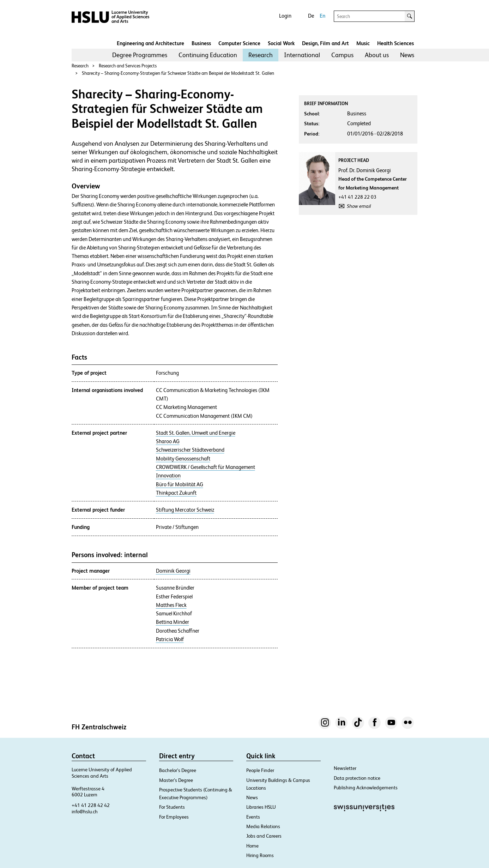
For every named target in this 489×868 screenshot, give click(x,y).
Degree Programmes (140, 55)
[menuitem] (140, 55)
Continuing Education (208, 55)
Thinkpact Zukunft (176, 493)
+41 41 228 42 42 (91, 805)
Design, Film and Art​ (325, 43)
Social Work (281, 43)
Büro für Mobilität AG (180, 484)
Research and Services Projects (128, 66)
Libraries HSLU (261, 807)
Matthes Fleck (171, 605)
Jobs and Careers (264, 836)
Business (201, 43)
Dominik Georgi (173, 571)
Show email (359, 206)
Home (252, 846)
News (407, 55)
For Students (172, 807)
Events (253, 817)
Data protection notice (357, 778)
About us (377, 55)
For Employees (174, 817)
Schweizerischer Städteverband (190, 450)
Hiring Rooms (260, 855)
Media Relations (263, 826)
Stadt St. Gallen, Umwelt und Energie (196, 433)
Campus (342, 55)
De (311, 16)
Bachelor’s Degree (178, 770)
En (322, 16)
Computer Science (239, 43)
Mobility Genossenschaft (183, 459)
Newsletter (345, 768)
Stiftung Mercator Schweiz (185, 510)
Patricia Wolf (170, 639)
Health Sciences (396, 43)
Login (285, 16)
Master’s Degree (176, 780)
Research (261, 55)
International (302, 55)
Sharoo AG (168, 441)
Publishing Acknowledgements (366, 788)
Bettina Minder (173, 622)
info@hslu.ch (85, 812)
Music (363, 43)
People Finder (260, 770)
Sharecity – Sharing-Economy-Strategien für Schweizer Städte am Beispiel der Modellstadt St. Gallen (178, 73)
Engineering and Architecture (150, 43)
